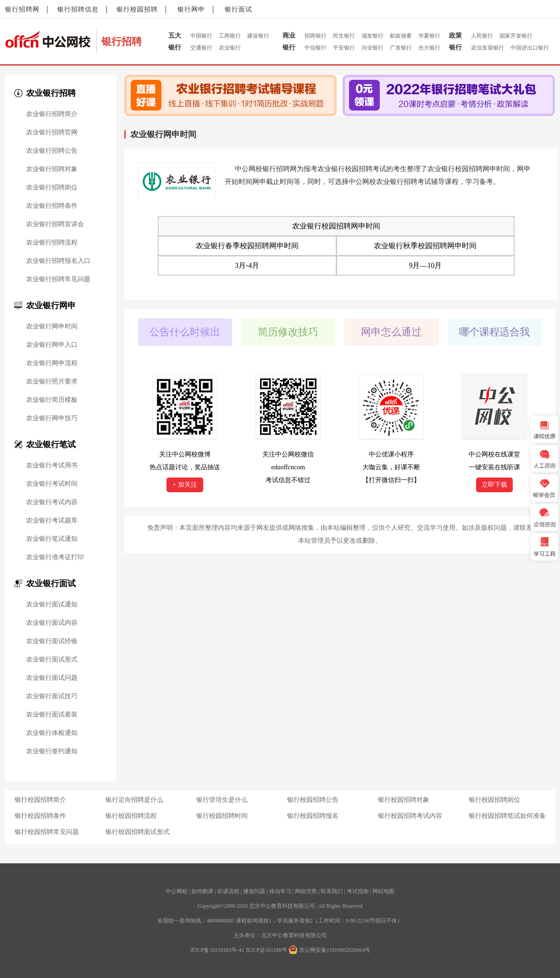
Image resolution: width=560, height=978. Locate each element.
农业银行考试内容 (52, 502)
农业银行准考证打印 (55, 557)
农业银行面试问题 (52, 678)
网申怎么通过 (391, 332)
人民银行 (482, 36)
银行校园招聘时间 (222, 816)
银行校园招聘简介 (40, 800)
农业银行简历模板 (52, 400)
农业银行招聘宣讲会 (55, 224)
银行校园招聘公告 (313, 800)
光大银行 (429, 48)
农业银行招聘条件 (52, 206)
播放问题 (254, 891)
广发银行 (401, 48)
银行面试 (238, 9)
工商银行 (230, 36)
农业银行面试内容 (52, 623)
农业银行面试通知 (52, 605)
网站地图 (383, 891)
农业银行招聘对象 (52, 169)
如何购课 (202, 891)
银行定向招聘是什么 (134, 800)
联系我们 (332, 891)
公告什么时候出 (185, 332)
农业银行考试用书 (52, 466)
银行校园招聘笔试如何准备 (507, 816)
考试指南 (358, 891)
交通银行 (201, 48)
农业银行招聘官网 (52, 133)
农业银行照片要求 (52, 382)
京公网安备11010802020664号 (335, 950)
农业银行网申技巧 (52, 418)
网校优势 (306, 891)
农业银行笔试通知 (52, 539)
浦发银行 (372, 36)
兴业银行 (372, 48)
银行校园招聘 (137, 9)
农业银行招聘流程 (52, 243)
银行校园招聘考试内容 (410, 816)
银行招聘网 (22, 9)
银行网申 (191, 9)
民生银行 (344, 36)
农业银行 (230, 48)
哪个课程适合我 (494, 332)
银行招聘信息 (78, 9)
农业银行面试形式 (52, 660)
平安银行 (344, 48)
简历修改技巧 (288, 332)
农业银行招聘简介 (52, 114)
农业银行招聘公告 (52, 151)
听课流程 (228, 891)
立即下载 (494, 485)
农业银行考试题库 (52, 521)
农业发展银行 (488, 48)
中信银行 (316, 48)
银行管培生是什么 (222, 800)
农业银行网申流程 (52, 363)
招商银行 (316, 36)
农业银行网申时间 (52, 327)
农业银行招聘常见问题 (58, 279)
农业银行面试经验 (52, 641)
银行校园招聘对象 (404, 800)
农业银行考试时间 (52, 484)
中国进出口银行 (530, 48)
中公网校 (177, 891)
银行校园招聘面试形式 (138, 832)
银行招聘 (122, 42)
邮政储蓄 (401, 36)
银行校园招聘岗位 (494, 800)
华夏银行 (429, 36)
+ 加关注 (185, 485)
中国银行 (201, 36)
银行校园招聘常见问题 (47, 832)
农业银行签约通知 (52, 751)
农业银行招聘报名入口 (58, 261)
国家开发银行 (516, 36)
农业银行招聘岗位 (52, 188)
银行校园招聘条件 (40, 816)
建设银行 (258, 36)
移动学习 (280, 891)
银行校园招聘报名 (313, 816)
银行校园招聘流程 (131, 816)
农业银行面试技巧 (52, 696)
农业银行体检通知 (52, 733)
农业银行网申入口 (52, 345)
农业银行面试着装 (52, 715)
